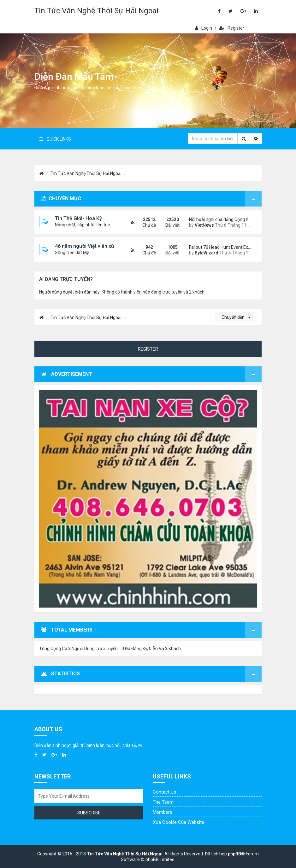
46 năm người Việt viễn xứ (85, 246)
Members (163, 812)
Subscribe (89, 813)
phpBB (234, 854)
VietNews (204, 225)
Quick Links (55, 139)
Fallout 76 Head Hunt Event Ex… (220, 247)
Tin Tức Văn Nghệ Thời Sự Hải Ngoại (96, 11)
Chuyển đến (236, 317)
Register (232, 28)
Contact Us (164, 792)
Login (204, 28)
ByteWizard (207, 253)
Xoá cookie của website (178, 822)
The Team (163, 802)
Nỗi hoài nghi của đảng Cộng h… (220, 219)
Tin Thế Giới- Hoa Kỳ (78, 218)
